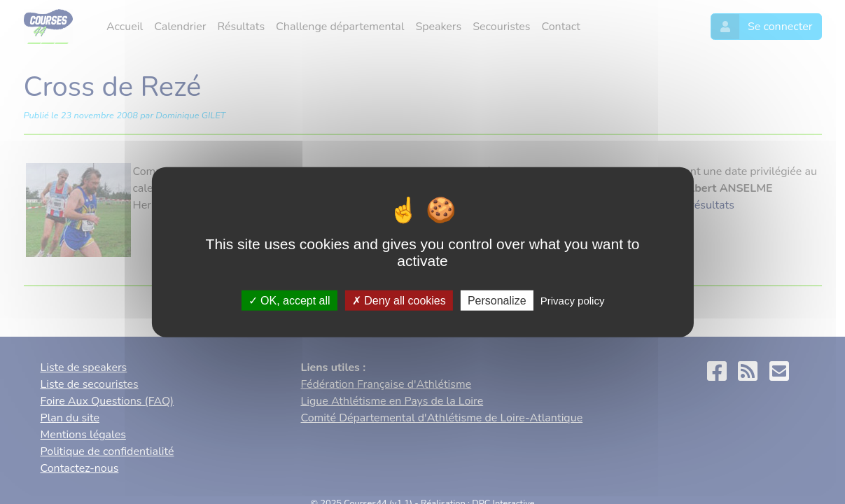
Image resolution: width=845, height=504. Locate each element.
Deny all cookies (399, 300)
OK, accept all (289, 300)
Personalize (497, 300)
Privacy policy (573, 300)
